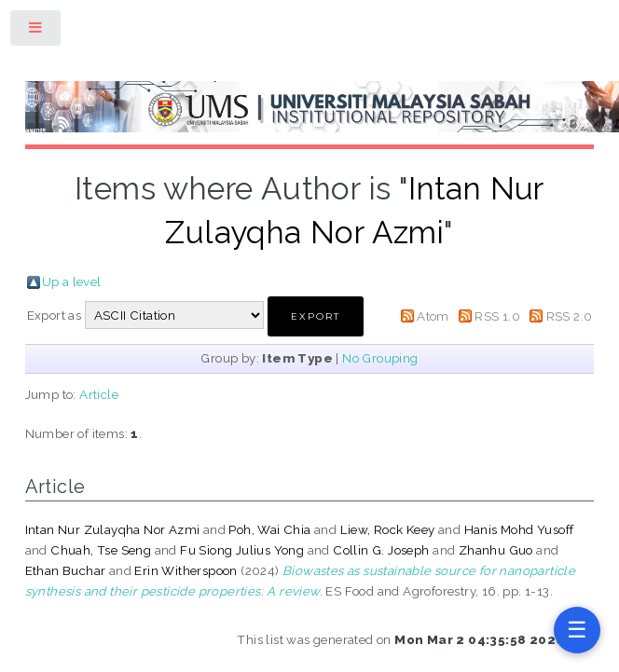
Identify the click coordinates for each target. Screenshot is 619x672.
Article (99, 394)
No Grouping (380, 358)
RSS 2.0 (570, 316)
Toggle (36, 31)
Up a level (72, 281)
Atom (433, 316)
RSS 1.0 (497, 316)
